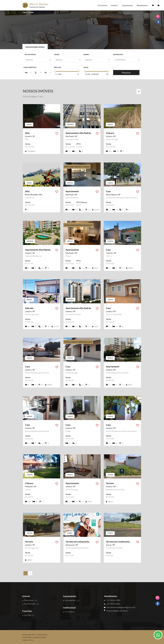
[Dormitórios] (27, 73)
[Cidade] (67, 60)
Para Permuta (31, 604)
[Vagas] (47, 73)
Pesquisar (126, 73)
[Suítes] (37, 73)
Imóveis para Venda (35, 47)
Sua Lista (28, 615)
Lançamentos (127, 5)
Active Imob (43, 635)
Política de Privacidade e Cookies (34, 637)
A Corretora (102, 5)
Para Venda (30, 600)
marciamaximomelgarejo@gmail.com (120, 607)
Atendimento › (143, 5)
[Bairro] (97, 60)
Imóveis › (115, 5)
